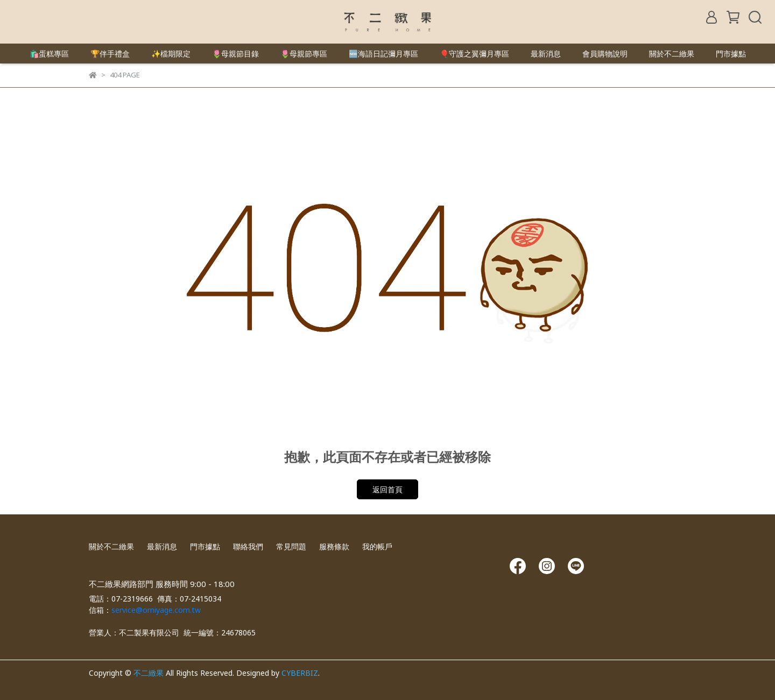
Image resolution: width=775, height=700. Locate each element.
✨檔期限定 (171, 54)
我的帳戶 (377, 546)
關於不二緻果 (672, 54)
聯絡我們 (248, 546)
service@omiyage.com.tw (156, 610)
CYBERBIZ (300, 673)
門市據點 (731, 54)
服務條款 (334, 546)
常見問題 (291, 546)
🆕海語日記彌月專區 (383, 54)
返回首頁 (387, 489)
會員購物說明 (605, 54)
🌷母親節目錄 (235, 54)
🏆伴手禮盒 (110, 54)
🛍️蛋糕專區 (49, 54)
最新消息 (546, 54)
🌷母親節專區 (304, 54)
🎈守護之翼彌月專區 (474, 54)
